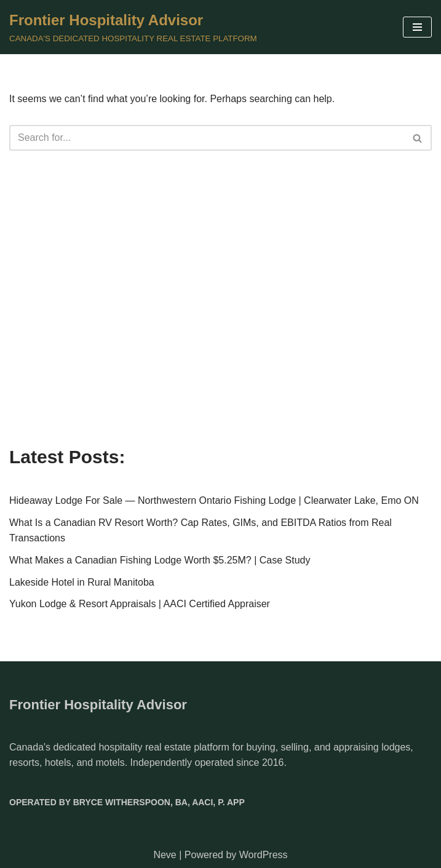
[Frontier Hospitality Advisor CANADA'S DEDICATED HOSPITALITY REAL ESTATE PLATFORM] (133, 27)
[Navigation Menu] (417, 27)
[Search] (207, 138)
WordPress (264, 855)
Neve (165, 855)
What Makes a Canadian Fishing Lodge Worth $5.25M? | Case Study (160, 560)
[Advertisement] (220, 335)
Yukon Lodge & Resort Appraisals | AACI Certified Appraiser (140, 604)
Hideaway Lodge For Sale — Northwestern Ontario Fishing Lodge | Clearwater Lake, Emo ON (214, 500)
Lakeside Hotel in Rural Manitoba (82, 582)
